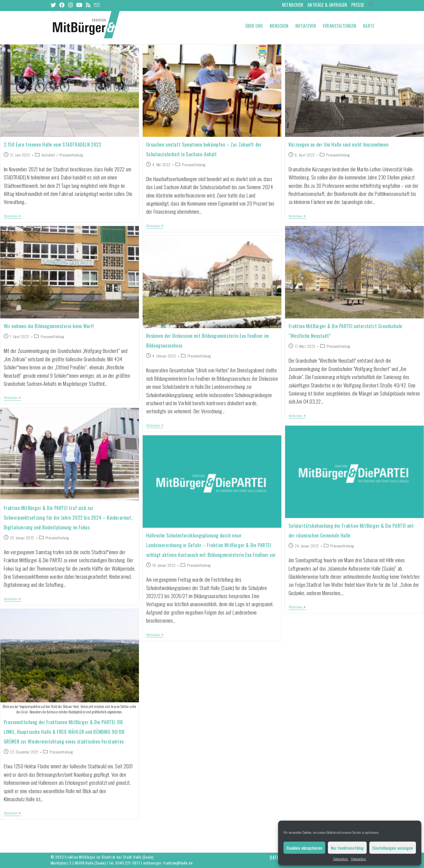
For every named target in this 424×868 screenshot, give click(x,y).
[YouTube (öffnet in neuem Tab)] (79, 5)
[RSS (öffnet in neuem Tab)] (88, 5)
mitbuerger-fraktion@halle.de (168, 863)
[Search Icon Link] (371, 5)
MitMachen (293, 5)
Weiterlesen (12, 216)
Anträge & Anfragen (327, 5)
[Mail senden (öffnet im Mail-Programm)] (97, 5)
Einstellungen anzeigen (393, 848)
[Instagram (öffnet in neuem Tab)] (71, 5)
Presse (358, 5)
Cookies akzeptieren (304, 848)
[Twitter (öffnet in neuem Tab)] (54, 5)
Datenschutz (341, 859)
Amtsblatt (48, 155)
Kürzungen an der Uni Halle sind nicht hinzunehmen (339, 144)
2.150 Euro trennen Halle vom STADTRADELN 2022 (53, 144)
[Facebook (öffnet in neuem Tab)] (62, 5)
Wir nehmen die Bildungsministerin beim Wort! (49, 326)
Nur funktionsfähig (347, 848)
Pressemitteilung (71, 155)
